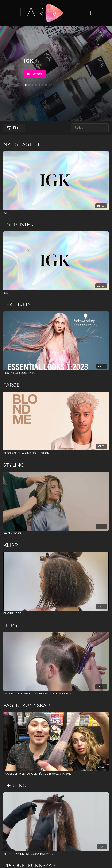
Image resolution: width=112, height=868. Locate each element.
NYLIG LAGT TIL (22, 145)
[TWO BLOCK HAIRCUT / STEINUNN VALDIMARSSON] (56, 694)
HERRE (12, 625)
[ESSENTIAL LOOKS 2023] (56, 373)
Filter (14, 128)
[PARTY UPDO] (56, 533)
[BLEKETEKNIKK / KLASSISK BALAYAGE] (56, 854)
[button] (29, 85)
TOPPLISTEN (19, 225)
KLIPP (11, 545)
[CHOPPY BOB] (56, 613)
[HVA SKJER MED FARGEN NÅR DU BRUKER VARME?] (56, 774)
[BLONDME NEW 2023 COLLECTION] (56, 453)
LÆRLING (15, 786)
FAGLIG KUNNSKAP (27, 706)
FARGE (11, 385)
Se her (34, 74)
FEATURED (17, 305)
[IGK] (56, 213)
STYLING (14, 465)
